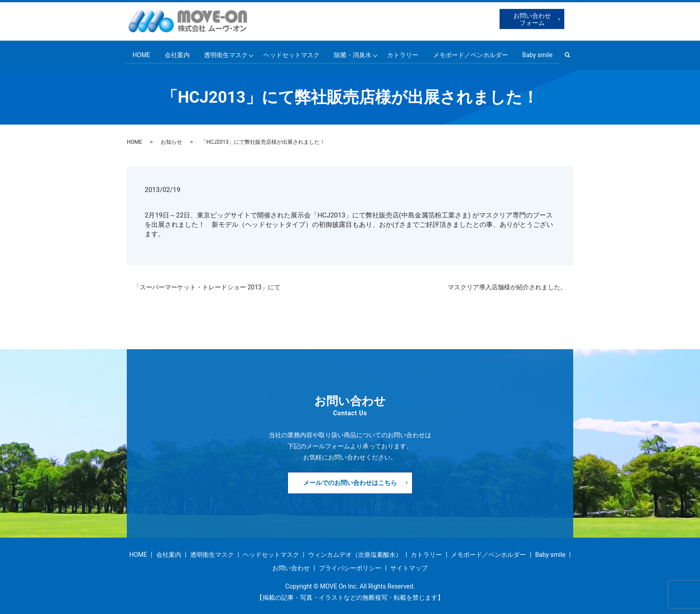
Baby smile (540, 54)
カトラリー (404, 54)
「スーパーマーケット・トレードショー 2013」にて (207, 285)
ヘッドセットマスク (291, 54)
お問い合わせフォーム (532, 19)
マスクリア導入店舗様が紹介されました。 (507, 285)
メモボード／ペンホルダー (472, 54)
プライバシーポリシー (350, 566)
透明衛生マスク (225, 54)
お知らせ (171, 140)
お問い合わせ (291, 566)
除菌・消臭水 (353, 54)
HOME (139, 54)
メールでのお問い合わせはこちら (350, 480)
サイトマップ (409, 566)
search (574, 54)
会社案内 (175, 54)
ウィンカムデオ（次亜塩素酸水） (355, 553)
